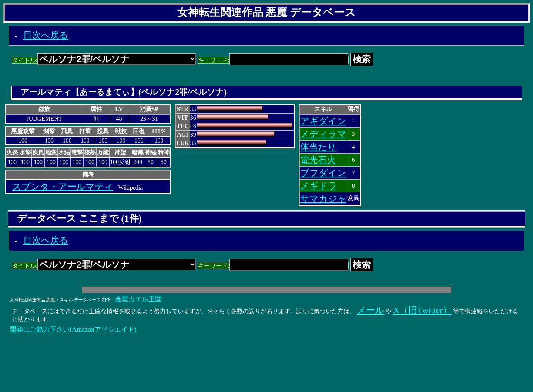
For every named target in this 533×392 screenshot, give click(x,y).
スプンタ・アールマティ (63, 187)
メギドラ (319, 186)
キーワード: (273, 60)
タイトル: (104, 60)
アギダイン (323, 121)
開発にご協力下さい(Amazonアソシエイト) (73, 329)
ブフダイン (323, 173)
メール (371, 310)
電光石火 (318, 160)
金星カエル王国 (138, 299)
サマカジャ (323, 199)
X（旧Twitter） (422, 310)
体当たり (318, 147)
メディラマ (323, 134)
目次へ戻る (46, 35)
